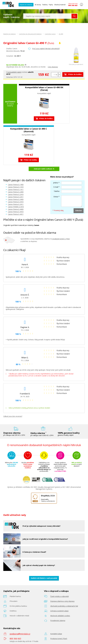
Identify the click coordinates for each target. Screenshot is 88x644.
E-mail (56, 187)
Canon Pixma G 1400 (16, 185)
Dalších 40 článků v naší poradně (44, 578)
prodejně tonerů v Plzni (61, 239)
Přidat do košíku (73, 74)
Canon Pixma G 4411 (16, 214)
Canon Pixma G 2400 (16, 192)
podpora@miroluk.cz (20, 634)
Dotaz (56, 197)
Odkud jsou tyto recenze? (13, 416)
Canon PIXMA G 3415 (16, 207)
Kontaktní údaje (56, 634)
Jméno (56, 183)
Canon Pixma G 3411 (16, 204)
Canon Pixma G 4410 (16, 212)
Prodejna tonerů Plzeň (59, 639)
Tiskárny (45, 5)
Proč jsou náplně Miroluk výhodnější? (46, 49)
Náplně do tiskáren (26, 5)
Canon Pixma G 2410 (16, 194)
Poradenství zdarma (58, 620)
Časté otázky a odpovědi (59, 596)
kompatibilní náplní (14, 72)
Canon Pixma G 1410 (16, 187)
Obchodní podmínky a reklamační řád (64, 606)
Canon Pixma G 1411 (16, 189)
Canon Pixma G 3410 (16, 202)
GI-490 (61, 34)
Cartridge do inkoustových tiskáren (30, 34)
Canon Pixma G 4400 (16, 209)
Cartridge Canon (50, 34)
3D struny (38, 5)
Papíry (51, 5)
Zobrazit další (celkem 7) (44, 169)
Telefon (57, 191)
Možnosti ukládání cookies (60, 616)
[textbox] (48, 16)
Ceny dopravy (53, 67)
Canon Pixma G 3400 (16, 199)
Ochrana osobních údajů (59, 611)
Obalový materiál (60, 5)
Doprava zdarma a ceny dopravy (62, 601)
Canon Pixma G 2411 (16, 197)
